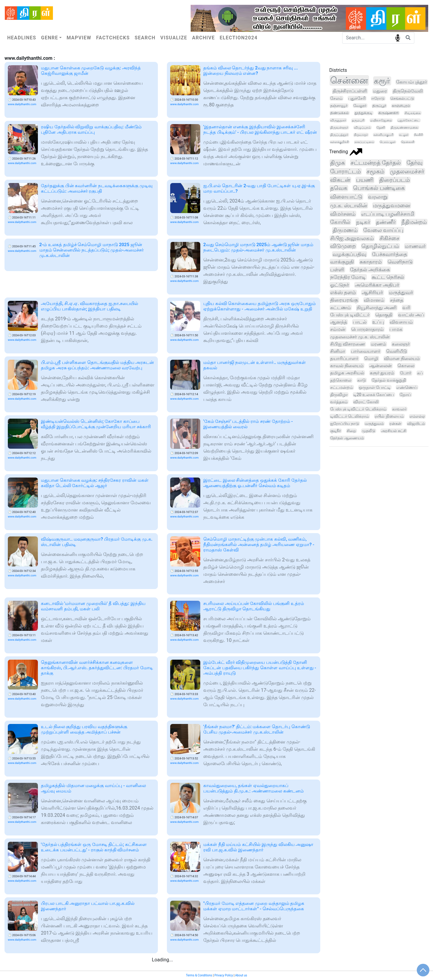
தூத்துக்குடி (364, 113)
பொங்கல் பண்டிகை (379, 188)
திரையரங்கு (344, 300)
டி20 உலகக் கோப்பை (374, 395)
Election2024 (239, 38)
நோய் (405, 395)
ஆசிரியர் (372, 293)
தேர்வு (415, 163)
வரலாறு (378, 197)
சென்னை (349, 80)
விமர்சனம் (343, 214)
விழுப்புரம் (362, 128)
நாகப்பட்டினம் (364, 142)
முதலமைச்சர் (407, 171)
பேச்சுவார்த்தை (390, 254)
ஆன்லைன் (381, 366)
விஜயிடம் (416, 424)
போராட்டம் (345, 171)
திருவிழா (339, 395)
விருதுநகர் (338, 120)
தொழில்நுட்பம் (380, 246)
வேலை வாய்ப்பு (383, 230)
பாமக (396, 329)
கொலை (406, 366)
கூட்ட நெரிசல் (388, 277)
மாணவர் (415, 246)
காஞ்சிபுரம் (401, 106)
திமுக (338, 163)
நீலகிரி (418, 135)
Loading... (162, 960)
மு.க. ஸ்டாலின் (349, 205)
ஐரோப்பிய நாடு (345, 424)
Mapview (79, 38)
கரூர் (382, 81)
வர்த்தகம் (339, 402)
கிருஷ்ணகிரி (388, 113)
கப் (420, 373)
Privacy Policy (224, 975)
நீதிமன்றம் (414, 222)
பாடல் (360, 322)
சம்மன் (338, 329)
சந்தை (397, 300)
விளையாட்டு (346, 197)
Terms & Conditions (199, 975)
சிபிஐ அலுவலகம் (352, 238)
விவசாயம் (401, 322)
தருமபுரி (358, 120)
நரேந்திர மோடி (348, 277)
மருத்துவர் (401, 293)
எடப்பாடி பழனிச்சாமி (388, 214)
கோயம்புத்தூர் (412, 82)
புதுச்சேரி (357, 98)
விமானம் (374, 300)
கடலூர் (404, 135)
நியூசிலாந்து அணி (377, 308)
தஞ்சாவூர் (339, 106)
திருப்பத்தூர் (339, 135)
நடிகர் (363, 222)
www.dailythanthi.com (22, 104)
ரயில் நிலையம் (389, 416)
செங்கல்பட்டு (402, 98)
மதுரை (380, 91)
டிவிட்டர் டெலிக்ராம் (350, 416)
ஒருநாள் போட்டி (375, 387)
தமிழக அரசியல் (347, 373)
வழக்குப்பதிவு (349, 254)
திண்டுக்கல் (339, 113)
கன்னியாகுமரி (383, 135)
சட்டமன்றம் (342, 387)
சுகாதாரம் (371, 262)
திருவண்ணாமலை (404, 128)
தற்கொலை (341, 380)
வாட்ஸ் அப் (411, 315)
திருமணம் (345, 230)
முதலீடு (369, 431)
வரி (406, 308)
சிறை (351, 431)
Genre (49, 38)
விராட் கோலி (366, 402)
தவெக (339, 188)
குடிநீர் (336, 431)
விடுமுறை (343, 246)
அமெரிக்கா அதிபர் (377, 285)
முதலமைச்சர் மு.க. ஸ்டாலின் (360, 337)
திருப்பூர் (379, 106)
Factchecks (113, 38)
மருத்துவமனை (392, 205)
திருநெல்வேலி (408, 91)
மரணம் (378, 344)
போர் (406, 373)
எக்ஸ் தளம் (343, 293)
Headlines (22, 38)
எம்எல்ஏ (417, 416)
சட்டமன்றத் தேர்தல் (376, 163)
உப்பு (378, 322)
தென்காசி (408, 142)
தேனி (381, 128)
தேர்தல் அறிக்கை (370, 270)
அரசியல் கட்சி (394, 431)
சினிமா (338, 351)
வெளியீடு (396, 351)
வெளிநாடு (400, 262)
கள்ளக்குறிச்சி (339, 142)
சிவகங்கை (413, 113)
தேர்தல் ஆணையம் (347, 438)
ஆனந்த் (339, 322)
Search (145, 38)
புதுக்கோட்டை (409, 120)
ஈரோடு (378, 98)
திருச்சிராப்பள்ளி (350, 91)
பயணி (365, 180)
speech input (398, 37)
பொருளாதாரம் (367, 329)
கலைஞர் (401, 344)
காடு (362, 380)
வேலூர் (360, 106)
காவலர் (399, 409)
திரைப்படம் (395, 180)
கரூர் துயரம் (382, 373)
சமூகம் (375, 171)
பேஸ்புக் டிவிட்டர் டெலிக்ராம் (358, 409)
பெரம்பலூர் (388, 142)
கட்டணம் (341, 308)
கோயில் (340, 222)
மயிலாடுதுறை (381, 120)
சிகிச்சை (389, 238)
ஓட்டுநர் (340, 285)
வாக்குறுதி (342, 262)
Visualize (174, 38)
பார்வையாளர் (366, 351)
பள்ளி (337, 270)
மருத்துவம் (374, 424)
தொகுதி (384, 315)
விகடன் (340, 180)
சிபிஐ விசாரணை (348, 344)
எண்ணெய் (407, 387)
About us (241, 975)
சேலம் (336, 98)
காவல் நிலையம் (347, 366)
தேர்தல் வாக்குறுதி (389, 380)
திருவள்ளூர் (339, 128)
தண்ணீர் (386, 222)
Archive (204, 38)
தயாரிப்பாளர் (344, 359)
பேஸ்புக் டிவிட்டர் (350, 315)
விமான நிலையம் (402, 359)
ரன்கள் (395, 424)
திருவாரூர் (361, 135)
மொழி (371, 359)
